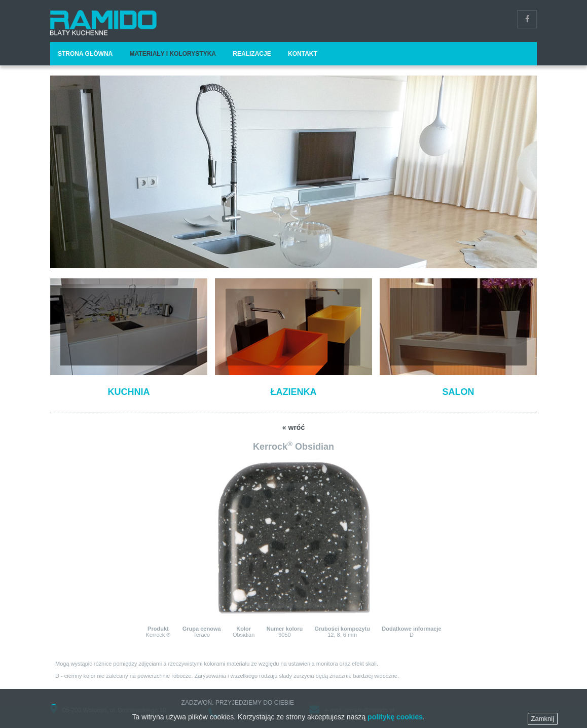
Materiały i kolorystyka (173, 54)
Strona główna (85, 54)
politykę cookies (395, 722)
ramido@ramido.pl (369, 710)
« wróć (293, 427)
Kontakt (303, 54)
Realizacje (252, 54)
